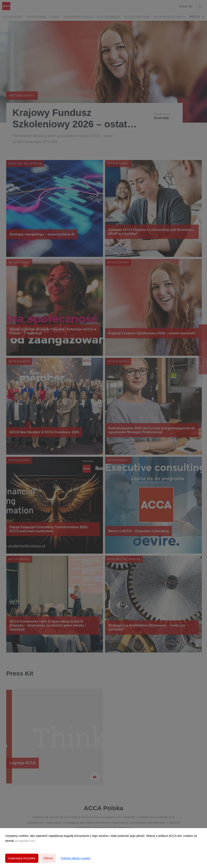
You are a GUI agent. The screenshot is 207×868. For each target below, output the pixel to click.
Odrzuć (48, 858)
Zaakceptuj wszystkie (22, 858)
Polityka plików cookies (75, 858)
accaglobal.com (25, 841)
